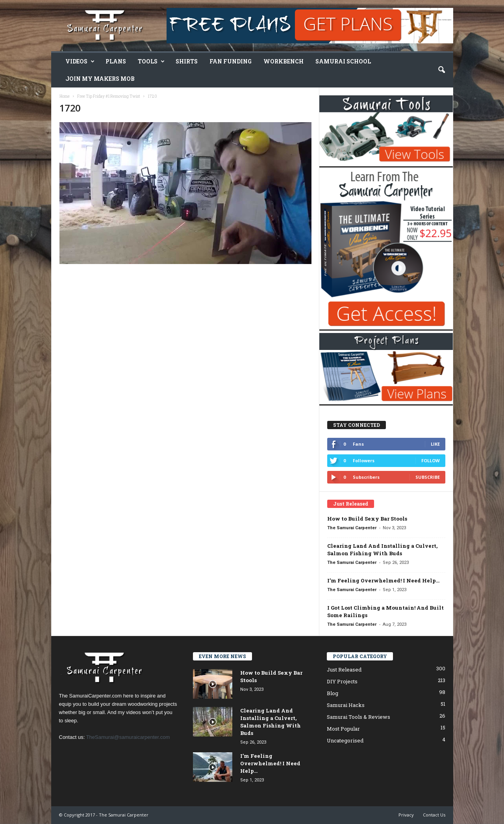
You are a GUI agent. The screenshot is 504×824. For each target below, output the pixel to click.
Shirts (187, 61)
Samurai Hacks (346, 705)
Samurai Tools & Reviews (359, 717)
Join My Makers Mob (100, 79)
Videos (80, 61)
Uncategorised (345, 740)
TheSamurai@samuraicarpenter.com (128, 737)
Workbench (283, 61)
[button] (441, 70)
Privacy (406, 815)
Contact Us (434, 815)
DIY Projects (342, 681)
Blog (333, 693)
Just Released (344, 670)
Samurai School (343, 61)
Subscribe (428, 477)
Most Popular (343, 729)
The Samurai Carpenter (352, 528)
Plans (116, 61)
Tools (151, 61)
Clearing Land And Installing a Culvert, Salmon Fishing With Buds (382, 550)
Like (435, 444)
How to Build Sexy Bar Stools (367, 519)
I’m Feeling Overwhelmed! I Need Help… (383, 580)
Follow (431, 460)
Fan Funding (231, 61)
